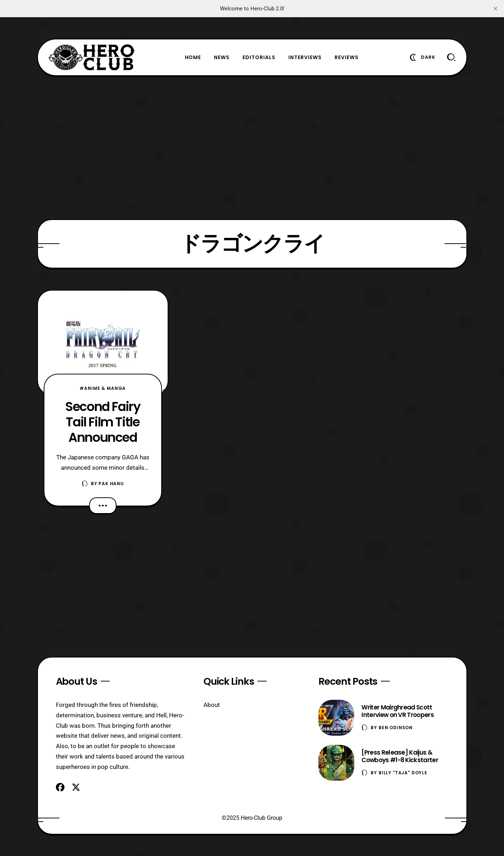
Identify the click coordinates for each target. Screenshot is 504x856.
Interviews (305, 57)
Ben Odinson (396, 728)
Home (193, 57)
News (222, 57)
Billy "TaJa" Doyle (403, 773)
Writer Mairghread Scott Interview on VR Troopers (398, 711)
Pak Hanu (111, 484)
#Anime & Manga (103, 388)
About (212, 705)
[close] (495, 9)
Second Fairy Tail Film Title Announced (103, 422)
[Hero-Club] (92, 57)
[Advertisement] (252, 148)
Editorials (259, 57)
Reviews (347, 57)
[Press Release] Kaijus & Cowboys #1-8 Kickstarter (400, 756)
